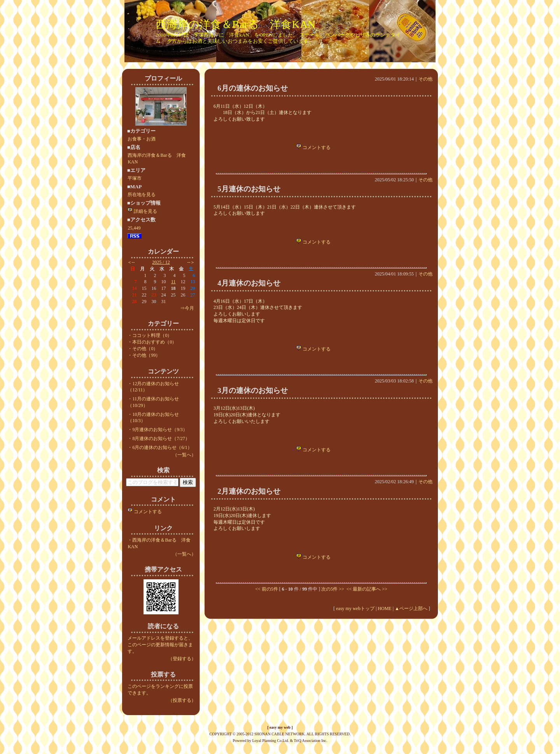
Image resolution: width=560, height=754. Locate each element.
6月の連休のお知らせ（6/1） (162, 447)
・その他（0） (143, 349)
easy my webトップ (355, 608)
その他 (425, 79)
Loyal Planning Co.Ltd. (270, 741)
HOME (384, 608)
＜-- (131, 262)
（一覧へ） (184, 455)
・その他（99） (144, 355)
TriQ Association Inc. (311, 741)
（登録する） (182, 659)
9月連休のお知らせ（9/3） (160, 430)
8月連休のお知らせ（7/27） (161, 438)
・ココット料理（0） (150, 335)
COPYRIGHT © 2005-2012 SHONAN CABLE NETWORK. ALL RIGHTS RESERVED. (280, 734)
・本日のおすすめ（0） (152, 342)
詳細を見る (142, 211)
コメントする (145, 512)
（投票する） (182, 700)
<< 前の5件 (267, 589)
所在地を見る (142, 195)
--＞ (191, 262)
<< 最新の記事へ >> (366, 589)
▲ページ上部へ (411, 608)
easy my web (280, 727)
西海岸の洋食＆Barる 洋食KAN (235, 24)
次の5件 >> (333, 589)
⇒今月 (187, 308)
